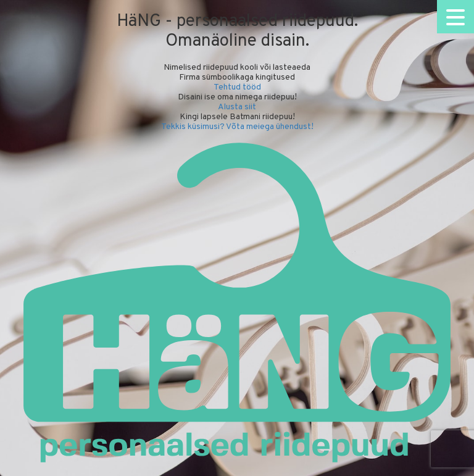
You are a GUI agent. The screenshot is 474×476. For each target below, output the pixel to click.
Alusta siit (237, 107)
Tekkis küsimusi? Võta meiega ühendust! (237, 127)
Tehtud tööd (237, 87)
